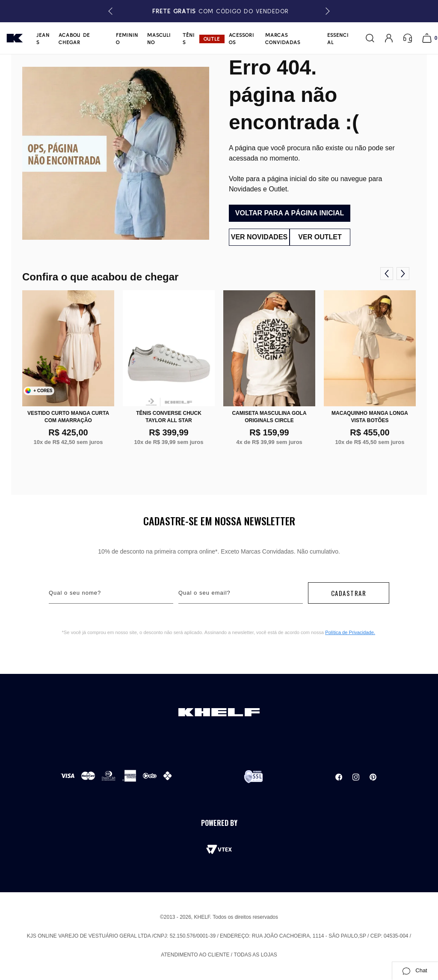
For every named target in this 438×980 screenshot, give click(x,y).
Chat (415, 971)
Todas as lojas (256, 955)
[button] (326, 11)
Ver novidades (257, 237)
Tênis (189, 39)
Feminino (127, 39)
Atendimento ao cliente (195, 955)
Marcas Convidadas (283, 39)
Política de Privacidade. (350, 632)
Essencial (338, 39)
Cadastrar (349, 593)
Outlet (212, 40)
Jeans (43, 39)
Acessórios (241, 39)
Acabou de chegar (74, 39)
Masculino (159, 39)
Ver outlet (321, 237)
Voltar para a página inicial (290, 213)
